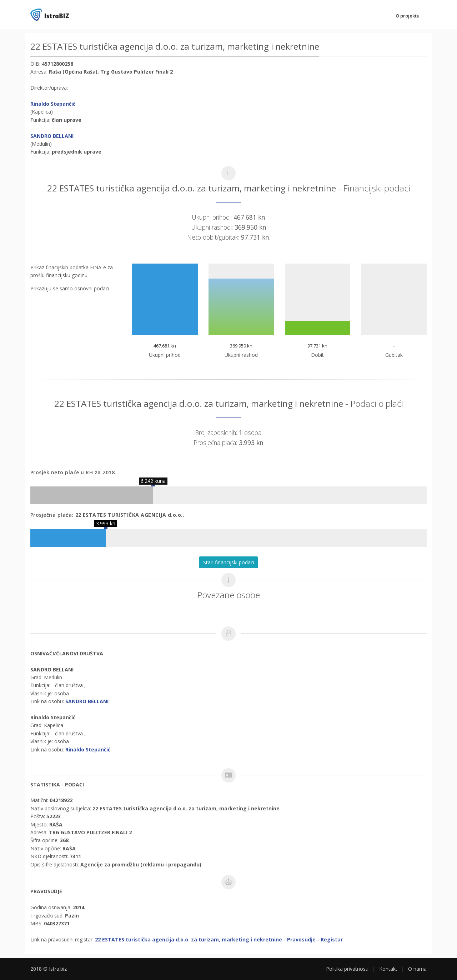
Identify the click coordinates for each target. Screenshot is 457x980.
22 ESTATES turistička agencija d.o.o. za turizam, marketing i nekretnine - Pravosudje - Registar (219, 939)
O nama (417, 969)
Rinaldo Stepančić (53, 104)
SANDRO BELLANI (52, 136)
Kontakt (388, 969)
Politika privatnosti (347, 969)
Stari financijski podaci (229, 562)
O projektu (408, 16)
